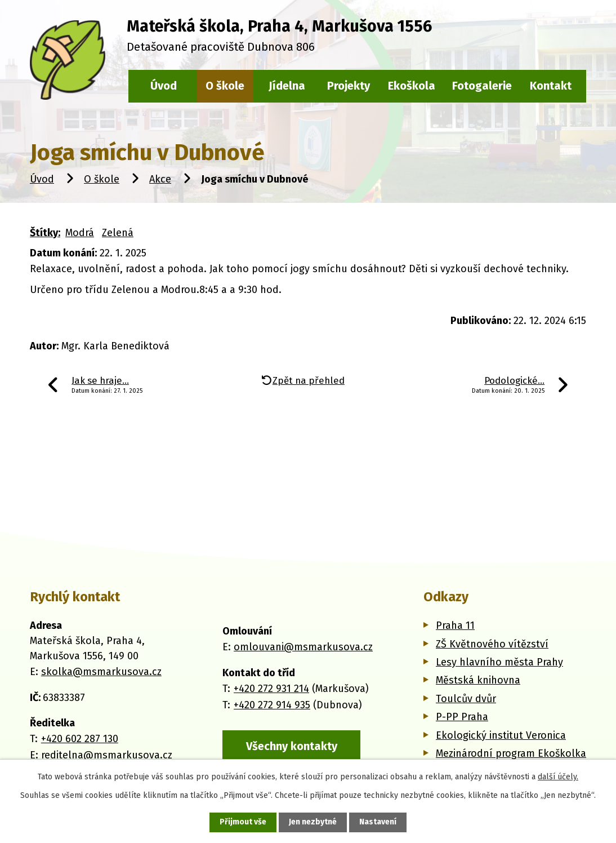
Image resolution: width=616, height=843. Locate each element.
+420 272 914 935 (272, 704)
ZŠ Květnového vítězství (492, 644)
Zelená (118, 233)
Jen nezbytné (313, 822)
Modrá (80, 233)
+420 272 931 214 (271, 689)
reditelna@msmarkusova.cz (107, 755)
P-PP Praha (462, 717)
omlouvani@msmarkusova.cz (303, 647)
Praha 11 (455, 625)
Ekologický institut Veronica (501, 735)
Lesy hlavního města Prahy (499, 662)
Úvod (42, 179)
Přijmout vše (243, 822)
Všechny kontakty (292, 746)
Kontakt (551, 86)
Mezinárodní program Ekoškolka (511, 753)
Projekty (349, 86)
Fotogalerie (482, 86)
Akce (160, 179)
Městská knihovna (478, 680)
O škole (102, 179)
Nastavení (378, 822)
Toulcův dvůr (466, 699)
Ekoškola (412, 86)
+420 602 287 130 (80, 739)
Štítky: (45, 233)
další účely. (558, 777)
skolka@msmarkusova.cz (101, 672)
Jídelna (287, 86)
